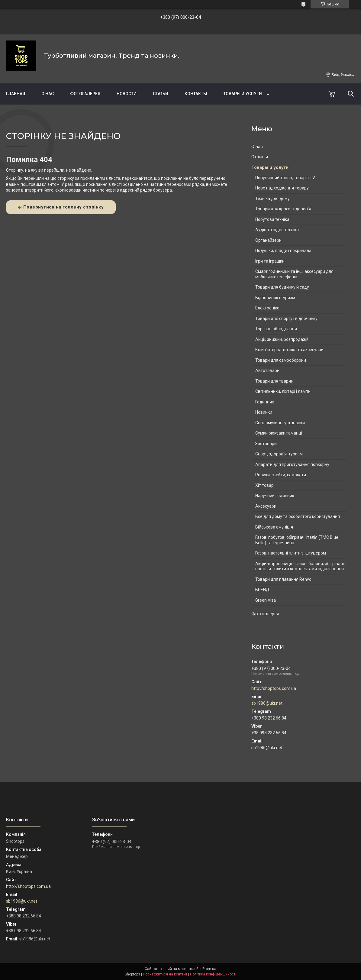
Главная (16, 94)
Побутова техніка (272, 219)
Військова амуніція (274, 527)
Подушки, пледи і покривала (283, 251)
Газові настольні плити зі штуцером (291, 553)
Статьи (161, 94)
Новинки (264, 412)
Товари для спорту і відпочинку (286, 319)
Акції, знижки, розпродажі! (282, 339)
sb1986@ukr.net (267, 703)
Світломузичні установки (280, 423)
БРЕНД (262, 590)
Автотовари (267, 370)
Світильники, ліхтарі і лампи (283, 391)
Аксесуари (266, 506)
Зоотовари (266, 444)
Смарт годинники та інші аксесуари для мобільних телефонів (294, 274)
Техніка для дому (272, 199)
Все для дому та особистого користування (298, 516)
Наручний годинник (275, 496)
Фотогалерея (85, 94)
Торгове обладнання (276, 329)
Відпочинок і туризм (275, 298)
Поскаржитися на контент (165, 974)
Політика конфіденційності (213, 974)
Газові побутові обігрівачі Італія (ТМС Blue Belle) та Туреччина (297, 540)
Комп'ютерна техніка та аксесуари (289, 350)
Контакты (196, 94)
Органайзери (268, 240)
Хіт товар (264, 485)
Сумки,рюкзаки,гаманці (279, 433)
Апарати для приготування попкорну (292, 464)
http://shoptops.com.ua (274, 688)
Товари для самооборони (281, 360)
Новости (127, 94)
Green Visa (266, 600)
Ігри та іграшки (270, 261)
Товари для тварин (274, 381)
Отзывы (260, 157)
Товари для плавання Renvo (283, 579)
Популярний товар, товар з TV (285, 178)
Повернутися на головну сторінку (64, 207)
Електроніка (267, 308)
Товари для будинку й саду (282, 287)
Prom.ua (209, 969)
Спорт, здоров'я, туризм (279, 454)
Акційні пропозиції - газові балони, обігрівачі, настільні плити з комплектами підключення (300, 566)
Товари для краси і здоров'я (283, 209)
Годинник (265, 402)
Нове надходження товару (282, 188)
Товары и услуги (243, 94)
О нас (48, 94)
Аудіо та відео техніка (277, 230)
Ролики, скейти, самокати (281, 475)
